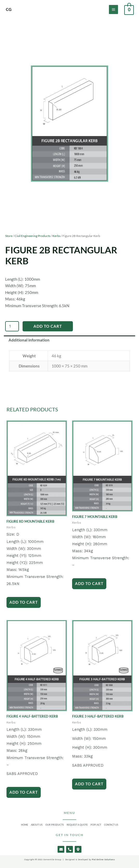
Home (25, 825)
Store (9, 236)
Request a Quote (77, 825)
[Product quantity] (12, 326)
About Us (37, 825)
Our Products (55, 825)
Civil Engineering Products (32, 236)
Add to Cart (48, 326)
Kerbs (56, 236)
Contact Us (111, 825)
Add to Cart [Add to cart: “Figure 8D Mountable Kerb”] (24, 602)
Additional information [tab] (29, 340)
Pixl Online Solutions (103, 860)
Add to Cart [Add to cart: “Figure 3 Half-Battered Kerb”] (89, 784)
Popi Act (96, 825)
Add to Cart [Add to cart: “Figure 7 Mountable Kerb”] (89, 583)
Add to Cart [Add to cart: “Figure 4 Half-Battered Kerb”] (24, 792)
